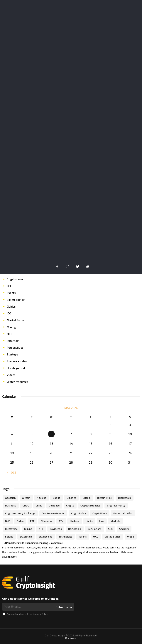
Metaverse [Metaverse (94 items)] (11, 529)
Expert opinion (16, 300)
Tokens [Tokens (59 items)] (83, 537)
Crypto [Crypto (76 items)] (70, 505)
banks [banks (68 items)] (57, 498)
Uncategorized (16, 368)
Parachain (13, 341)
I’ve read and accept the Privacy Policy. (26, 614)
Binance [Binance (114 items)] (71, 498)
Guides (11, 306)
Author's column (17, 252)
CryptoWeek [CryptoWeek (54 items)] (100, 513)
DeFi (10, 286)
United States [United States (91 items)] (113, 537)
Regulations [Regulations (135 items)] (95, 529)
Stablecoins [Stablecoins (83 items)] (46, 537)
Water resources (17, 382)
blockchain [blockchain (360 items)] (125, 498)
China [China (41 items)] (39, 505)
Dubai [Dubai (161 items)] (20, 521)
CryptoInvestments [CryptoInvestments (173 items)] (53, 513)
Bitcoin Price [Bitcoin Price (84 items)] (104, 498)
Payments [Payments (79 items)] (56, 529)
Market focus (15, 320)
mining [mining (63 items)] (28, 529)
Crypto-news (15, 279)
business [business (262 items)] (11, 505)
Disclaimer (71, 638)
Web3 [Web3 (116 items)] (131, 537)
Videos (11, 375)
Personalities (15, 348)
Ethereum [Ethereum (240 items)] (47, 521)
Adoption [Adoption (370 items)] (10, 498)
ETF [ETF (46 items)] (32, 521)
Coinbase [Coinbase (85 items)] (54, 505)
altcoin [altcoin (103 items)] (26, 498)
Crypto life (13, 265)
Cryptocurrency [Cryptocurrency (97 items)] (116, 505)
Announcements (17, 245)
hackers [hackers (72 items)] (75, 521)
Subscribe (62, 607)
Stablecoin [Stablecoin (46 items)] (26, 537)
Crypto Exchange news (21, 259)
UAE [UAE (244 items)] (96, 537)
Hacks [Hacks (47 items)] (89, 521)
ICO (9, 313)
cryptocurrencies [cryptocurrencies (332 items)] (91, 505)
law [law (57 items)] (102, 521)
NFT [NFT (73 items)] (41, 529)
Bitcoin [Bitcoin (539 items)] (87, 498)
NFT (9, 334)
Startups (12, 354)
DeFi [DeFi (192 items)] (8, 521)
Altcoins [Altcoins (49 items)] (42, 498)
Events (11, 293)
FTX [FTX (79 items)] (61, 521)
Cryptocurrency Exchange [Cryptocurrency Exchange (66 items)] (20, 513)
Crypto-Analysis (17, 272)
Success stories (17, 361)
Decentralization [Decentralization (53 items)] (123, 513)
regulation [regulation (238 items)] (75, 529)
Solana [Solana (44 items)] (9, 537)
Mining (11, 327)
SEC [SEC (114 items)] (110, 529)
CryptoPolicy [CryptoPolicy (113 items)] (79, 513)
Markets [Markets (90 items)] (115, 521)
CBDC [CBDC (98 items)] (26, 505)
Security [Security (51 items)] (124, 529)
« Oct (11, 472)
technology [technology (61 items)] (65, 537)
